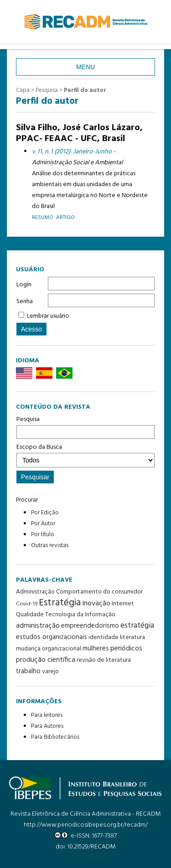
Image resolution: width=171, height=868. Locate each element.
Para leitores (47, 715)
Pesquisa (85, 426)
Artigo (65, 217)
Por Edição (45, 513)
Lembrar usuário (48, 316)
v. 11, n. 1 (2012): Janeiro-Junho (72, 152)
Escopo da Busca (85, 455)
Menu (85, 67)
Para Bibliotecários (55, 737)
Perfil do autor (85, 90)
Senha (25, 302)
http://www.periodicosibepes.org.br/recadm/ (86, 825)
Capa (23, 90)
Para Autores (47, 726)
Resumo (43, 217)
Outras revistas (50, 546)
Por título (43, 535)
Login (24, 285)
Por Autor (43, 524)
